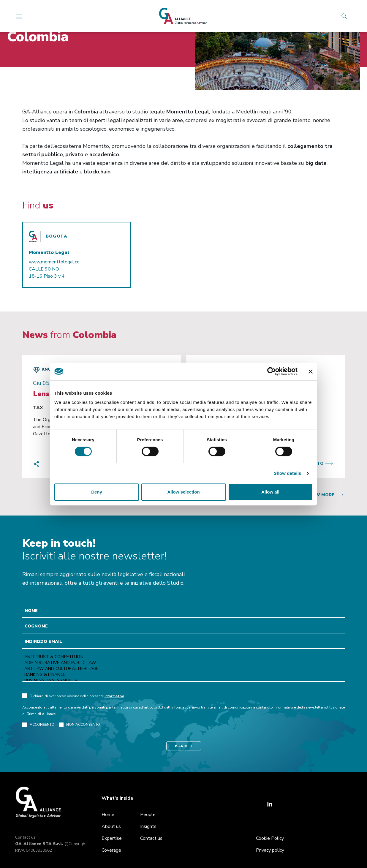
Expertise (112, 838)
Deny (97, 492)
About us (111, 826)
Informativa (114, 696)
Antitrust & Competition (184, 657)
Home (108, 815)
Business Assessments (184, 681)
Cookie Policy (270, 838)
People (148, 815)
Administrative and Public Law (184, 663)
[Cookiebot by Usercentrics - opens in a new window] (272, 371)
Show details (288, 473)
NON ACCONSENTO (79, 725)
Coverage (111, 850)
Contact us (25, 837)
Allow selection (183, 492)
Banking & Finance (184, 675)
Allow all (270, 492)
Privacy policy (270, 850)
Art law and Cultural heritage (184, 669)
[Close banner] (311, 371)
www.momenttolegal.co (54, 262)
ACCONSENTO (38, 725)
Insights (148, 826)
